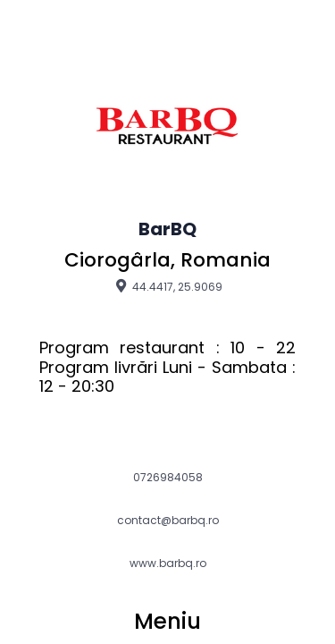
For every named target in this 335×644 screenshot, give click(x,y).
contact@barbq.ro (168, 521)
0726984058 (168, 478)
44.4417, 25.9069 (167, 286)
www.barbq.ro (168, 563)
